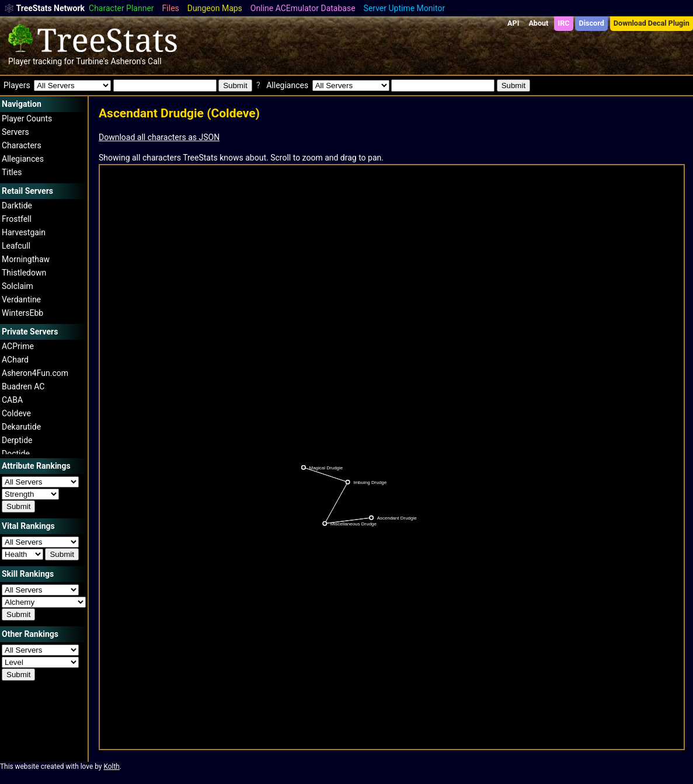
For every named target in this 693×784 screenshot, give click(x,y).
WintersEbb (22, 313)
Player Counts (27, 119)
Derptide (17, 440)
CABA (12, 400)
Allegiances (23, 159)
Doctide (16, 454)
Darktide (17, 205)
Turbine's (92, 61)
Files (171, 8)
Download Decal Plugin (652, 23)
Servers (15, 132)
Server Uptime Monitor (405, 8)
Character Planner (121, 8)
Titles (12, 172)
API (513, 23)
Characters (22, 145)
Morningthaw (26, 259)
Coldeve (16, 413)
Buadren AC (23, 386)
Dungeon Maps (215, 8)
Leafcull (16, 246)
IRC (563, 23)
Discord (592, 23)
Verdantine (21, 299)
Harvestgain (24, 232)
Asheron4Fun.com (35, 373)
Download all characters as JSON (159, 137)
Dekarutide (21, 427)
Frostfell (17, 219)
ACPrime (18, 346)
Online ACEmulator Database (303, 8)
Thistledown (24, 273)
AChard (15, 360)
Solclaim (18, 286)
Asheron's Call (136, 61)
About (538, 23)
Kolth (111, 766)
